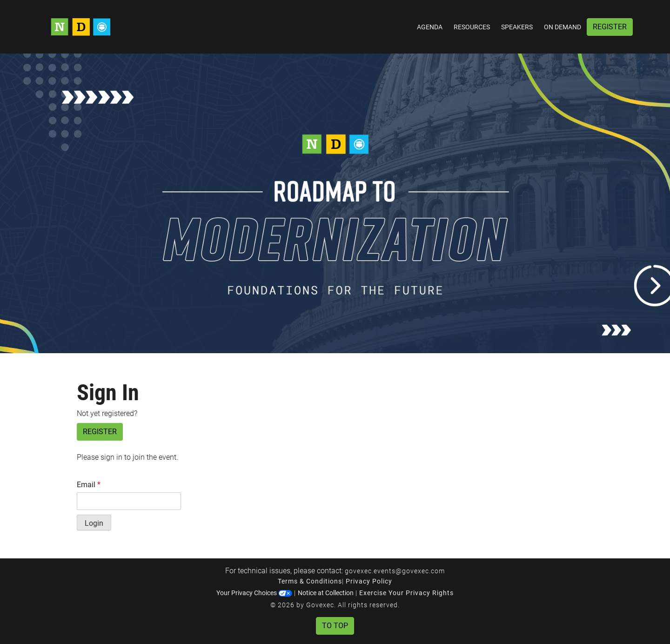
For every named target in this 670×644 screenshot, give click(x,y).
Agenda (430, 27)
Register (610, 27)
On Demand (563, 27)
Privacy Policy (369, 581)
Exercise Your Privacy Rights (406, 593)
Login (94, 523)
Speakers (517, 27)
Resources (472, 27)
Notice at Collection (326, 593)
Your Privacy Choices (254, 593)
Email (89, 485)
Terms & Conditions (310, 581)
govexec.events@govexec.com (395, 571)
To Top (335, 626)
